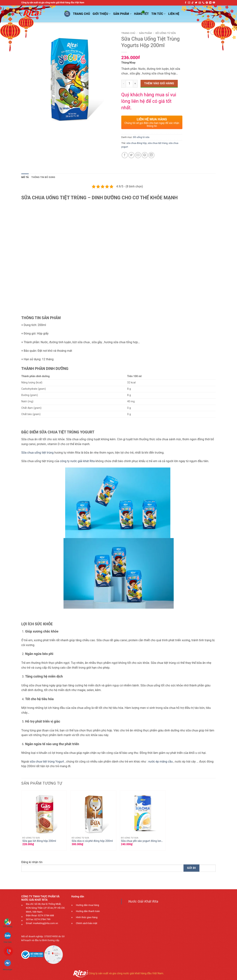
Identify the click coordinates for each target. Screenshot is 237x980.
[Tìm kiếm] (67, 14)
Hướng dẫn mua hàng (87, 905)
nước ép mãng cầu (161, 762)
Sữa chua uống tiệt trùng (37, 453)
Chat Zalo (8, 936)
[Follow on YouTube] (214, 3)
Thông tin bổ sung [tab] (43, 177)
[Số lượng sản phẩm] (129, 84)
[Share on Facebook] (125, 155)
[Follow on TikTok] (193, 3)
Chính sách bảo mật (87, 923)
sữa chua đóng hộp (137, 143)
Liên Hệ (174, 14)
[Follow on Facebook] (186, 3)
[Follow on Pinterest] (207, 3)
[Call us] (203, 3)
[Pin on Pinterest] (145, 155)
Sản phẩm (122, 14)
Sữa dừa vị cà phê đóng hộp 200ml (92, 841)
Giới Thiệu (102, 14)
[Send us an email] (200, 3)
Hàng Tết (141, 14)
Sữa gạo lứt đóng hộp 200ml (39, 841)
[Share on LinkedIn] (151, 155)
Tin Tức (159, 14)
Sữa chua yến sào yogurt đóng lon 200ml (141, 841)
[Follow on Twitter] (196, 3)
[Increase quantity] (135, 84)
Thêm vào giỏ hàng (159, 83)
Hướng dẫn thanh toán (88, 911)
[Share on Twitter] (131, 155)
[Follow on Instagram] (189, 3)
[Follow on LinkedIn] (210, 3)
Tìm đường (8, 923)
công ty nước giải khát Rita (77, 461)
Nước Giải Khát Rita (143, 901)
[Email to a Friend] (138, 155)
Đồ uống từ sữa (166, 33)
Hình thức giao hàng (87, 917)
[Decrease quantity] (123, 84)
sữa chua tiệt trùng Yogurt (47, 762)
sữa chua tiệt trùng (158, 143)
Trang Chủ (81, 14)
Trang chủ (128, 33)
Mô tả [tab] (25, 177)
